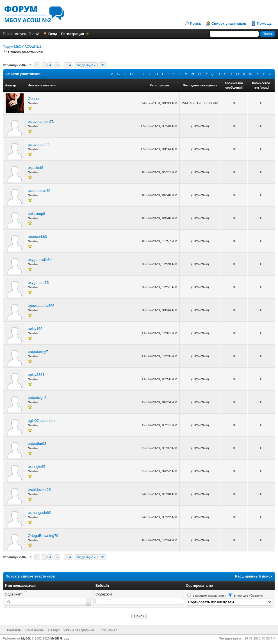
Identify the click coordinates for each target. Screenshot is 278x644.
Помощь (264, 23)
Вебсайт (102, 586)
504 (68, 65)
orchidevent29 (39, 490)
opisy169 (35, 329)
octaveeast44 (39, 145)
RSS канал (109, 630)
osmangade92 (39, 513)
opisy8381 (36, 375)
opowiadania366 (41, 306)
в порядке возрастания (209, 595)
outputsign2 (37, 398)
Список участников (229, 23)
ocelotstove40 (39, 191)
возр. (264, 88)
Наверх (54, 630)
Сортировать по (199, 586)
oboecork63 (37, 237)
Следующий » (86, 65)
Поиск (195, 23)
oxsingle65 (37, 467)
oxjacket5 (36, 168)
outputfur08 (37, 444)
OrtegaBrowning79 (43, 536)
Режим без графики (79, 630)
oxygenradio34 (40, 260)
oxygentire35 (38, 283)
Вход (53, 34)
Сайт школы (35, 630)
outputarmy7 (38, 352)
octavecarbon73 (41, 122)
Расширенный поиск (254, 576)
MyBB (25, 638)
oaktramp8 (36, 214)
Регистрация (73, 34)
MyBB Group (60, 638)
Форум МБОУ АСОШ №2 (22, 47)
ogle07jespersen (41, 421)
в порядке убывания (248, 595)
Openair (34, 99)
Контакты (14, 630)
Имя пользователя (21, 586)
